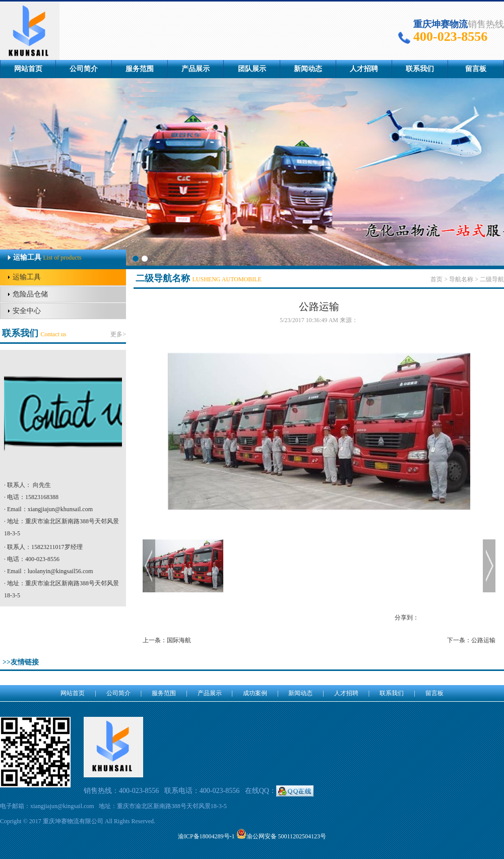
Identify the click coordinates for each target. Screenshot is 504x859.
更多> (118, 334)
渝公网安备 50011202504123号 (281, 836)
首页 (436, 279)
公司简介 (84, 69)
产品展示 (196, 69)
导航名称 (461, 279)
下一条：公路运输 (471, 640)
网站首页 (28, 69)
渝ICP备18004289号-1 (206, 836)
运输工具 (27, 277)
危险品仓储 (30, 294)
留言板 (476, 69)
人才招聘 (364, 69)
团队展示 (252, 69)
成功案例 (255, 693)
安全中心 (27, 311)
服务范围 (140, 69)
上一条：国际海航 (167, 640)
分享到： (407, 618)
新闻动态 (308, 69)
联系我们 (420, 69)
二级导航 (492, 279)
